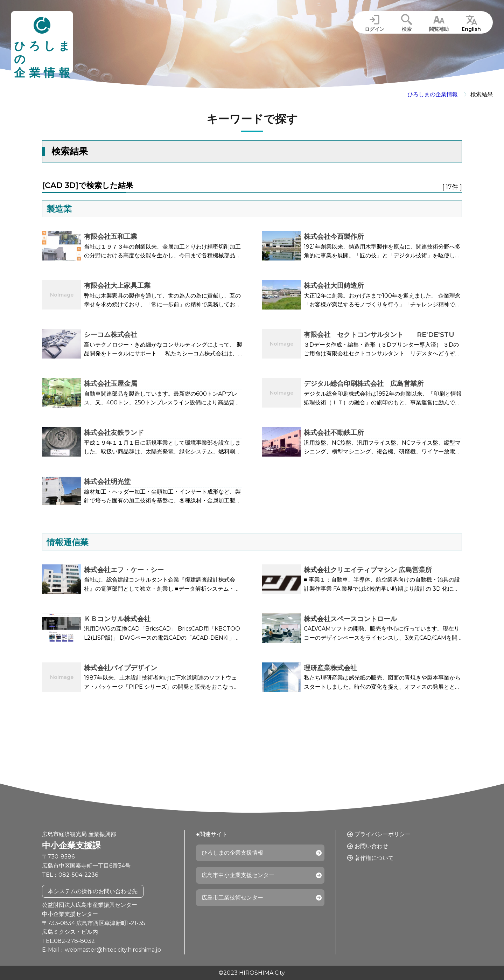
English (471, 29)
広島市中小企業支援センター (238, 875)
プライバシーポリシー (383, 834)
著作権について (374, 858)
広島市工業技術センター (232, 898)
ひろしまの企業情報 (433, 94)
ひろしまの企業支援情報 (232, 853)
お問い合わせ (371, 846)
